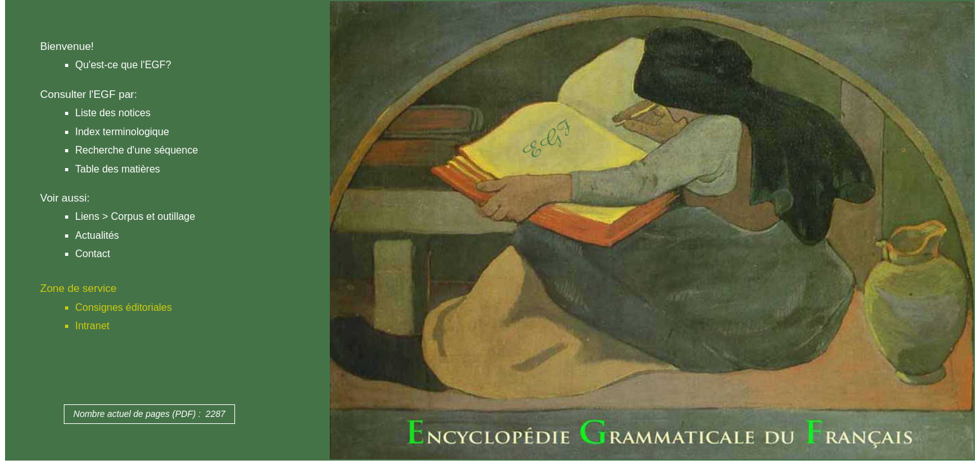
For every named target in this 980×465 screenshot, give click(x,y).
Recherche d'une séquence (136, 150)
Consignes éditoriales (124, 307)
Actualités (97, 235)
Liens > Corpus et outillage (135, 216)
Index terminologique (122, 132)
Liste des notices (113, 113)
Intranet (92, 326)
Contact (93, 254)
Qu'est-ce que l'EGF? (123, 65)
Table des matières (118, 169)
